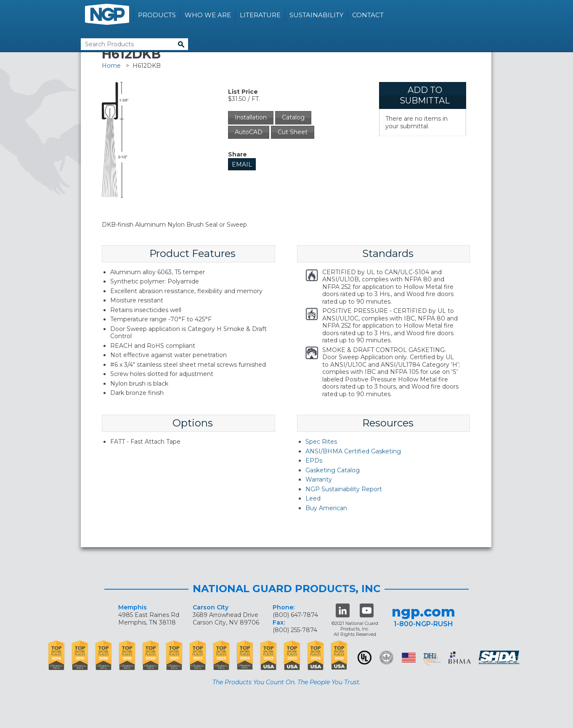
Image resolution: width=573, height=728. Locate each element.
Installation (251, 117)
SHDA (500, 658)
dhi (432, 659)
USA (409, 658)
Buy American (326, 508)
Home (111, 66)
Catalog (293, 117)
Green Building (386, 658)
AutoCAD (249, 132)
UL (365, 658)
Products (157, 15)
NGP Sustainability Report (344, 489)
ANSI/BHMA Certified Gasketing (353, 451)
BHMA (460, 658)
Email (242, 164)
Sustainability (316, 15)
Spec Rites (321, 442)
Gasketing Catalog (333, 470)
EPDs (314, 461)
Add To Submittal (425, 95)
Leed (313, 498)
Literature (260, 15)
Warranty (319, 479)
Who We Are (208, 15)
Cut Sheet (293, 132)
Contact (368, 15)
